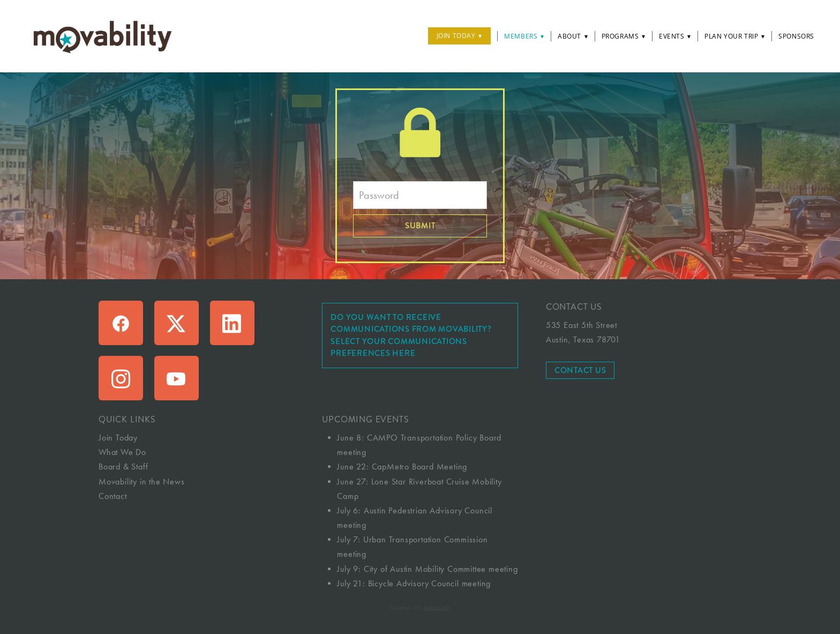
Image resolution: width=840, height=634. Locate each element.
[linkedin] (232, 323)
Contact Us (580, 370)
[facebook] (121, 323)
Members (524, 36)
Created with (420, 608)
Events (675, 36)
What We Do (122, 452)
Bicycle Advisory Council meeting (430, 583)
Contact (113, 496)
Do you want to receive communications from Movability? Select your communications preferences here (411, 335)
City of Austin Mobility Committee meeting (441, 569)
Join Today (460, 36)
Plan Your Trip (735, 36)
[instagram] (121, 378)
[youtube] (177, 378)
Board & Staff (123, 467)
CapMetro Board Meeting (420, 467)
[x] (177, 323)
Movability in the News (142, 482)
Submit (420, 226)
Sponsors (796, 36)
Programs (624, 36)
